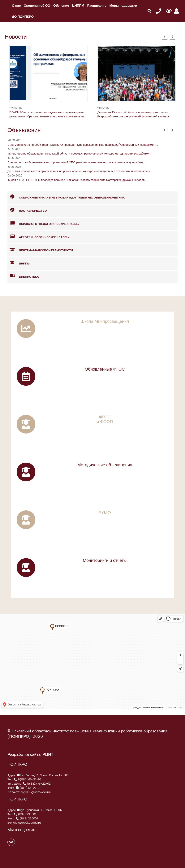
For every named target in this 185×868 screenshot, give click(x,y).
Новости (16, 37)
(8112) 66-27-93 (28, 788)
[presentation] (165, 37)
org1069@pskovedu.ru (36, 792)
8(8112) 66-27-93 (28, 779)
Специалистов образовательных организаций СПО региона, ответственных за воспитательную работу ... (77, 162)
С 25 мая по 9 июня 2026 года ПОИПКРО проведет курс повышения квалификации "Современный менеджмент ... (83, 145)
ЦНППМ (78, 6)
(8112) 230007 (25, 814)
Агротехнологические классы (38, 236)
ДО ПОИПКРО (23, 17)
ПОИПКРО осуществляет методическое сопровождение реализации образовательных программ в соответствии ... (48, 114)
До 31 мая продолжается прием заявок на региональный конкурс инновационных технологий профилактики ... (80, 171)
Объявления (24, 130)
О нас (16, 6)
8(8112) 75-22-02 (37, 784)
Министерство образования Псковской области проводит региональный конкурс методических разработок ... (79, 153)
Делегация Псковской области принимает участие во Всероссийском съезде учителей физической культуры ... (135, 114)
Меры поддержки (123, 6)
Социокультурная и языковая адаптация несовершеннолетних (66, 197)
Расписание (97, 6)
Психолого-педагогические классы (43, 223)
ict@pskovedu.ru (29, 823)
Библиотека (23, 276)
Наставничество (27, 210)
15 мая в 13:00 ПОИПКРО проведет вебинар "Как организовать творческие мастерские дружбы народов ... (77, 180)
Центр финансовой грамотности (40, 250)
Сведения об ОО (37, 6)
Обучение (61, 6)
